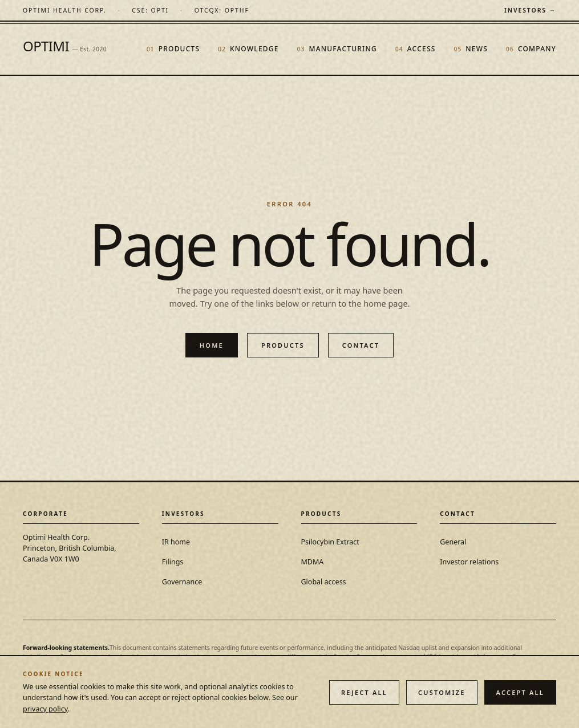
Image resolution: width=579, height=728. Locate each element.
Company (531, 49)
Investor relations (469, 562)
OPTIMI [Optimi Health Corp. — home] (65, 46)
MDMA (313, 562)
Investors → (530, 10)
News (471, 49)
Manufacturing (337, 49)
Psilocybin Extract (330, 542)
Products (173, 49)
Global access (324, 582)
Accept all (520, 692)
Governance (182, 582)
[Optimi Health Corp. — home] (65, 10)
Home (212, 345)
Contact (361, 345)
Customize (442, 692)
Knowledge (248, 49)
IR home (176, 542)
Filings (173, 562)
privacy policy (45, 709)
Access (416, 49)
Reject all (364, 692)
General (453, 542)
